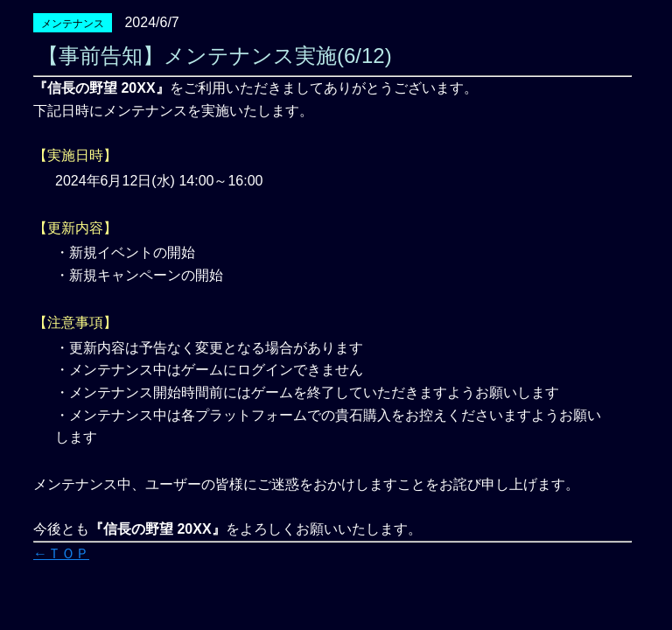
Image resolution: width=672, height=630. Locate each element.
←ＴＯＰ (61, 553)
